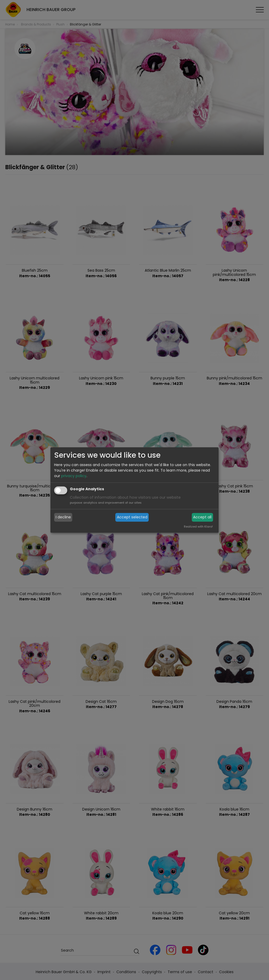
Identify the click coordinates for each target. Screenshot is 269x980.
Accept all (202, 517)
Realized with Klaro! (198, 527)
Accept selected (132, 517)
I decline (63, 517)
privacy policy (74, 476)
